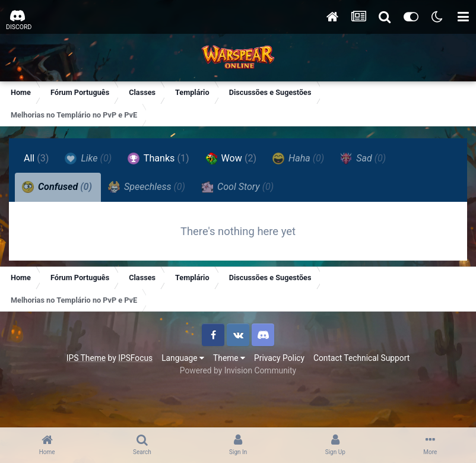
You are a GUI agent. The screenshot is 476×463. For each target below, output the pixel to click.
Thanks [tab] (158, 158)
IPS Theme (86, 358)
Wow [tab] (231, 158)
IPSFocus (135, 358)
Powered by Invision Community (238, 370)
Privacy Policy (279, 358)
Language (183, 358)
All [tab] (37, 158)
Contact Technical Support (361, 358)
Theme (229, 358)
